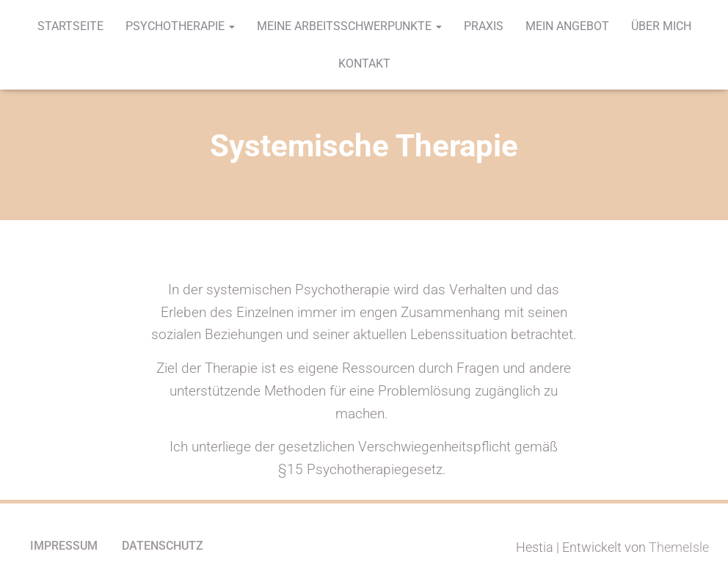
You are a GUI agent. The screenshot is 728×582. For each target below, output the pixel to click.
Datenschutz (163, 546)
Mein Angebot (567, 26)
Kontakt (364, 63)
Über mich (661, 26)
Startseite (70, 26)
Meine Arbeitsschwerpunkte (349, 26)
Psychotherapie (180, 26)
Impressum (64, 546)
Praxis (484, 26)
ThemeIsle (679, 547)
